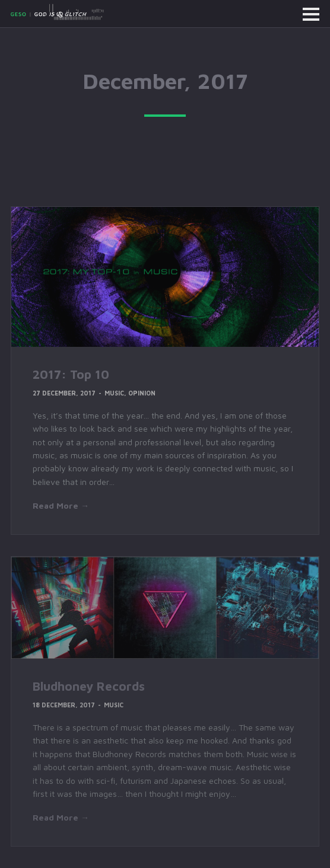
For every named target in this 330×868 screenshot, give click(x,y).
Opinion (142, 393)
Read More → (61, 505)
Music (114, 393)
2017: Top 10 (71, 374)
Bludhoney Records (89, 686)
